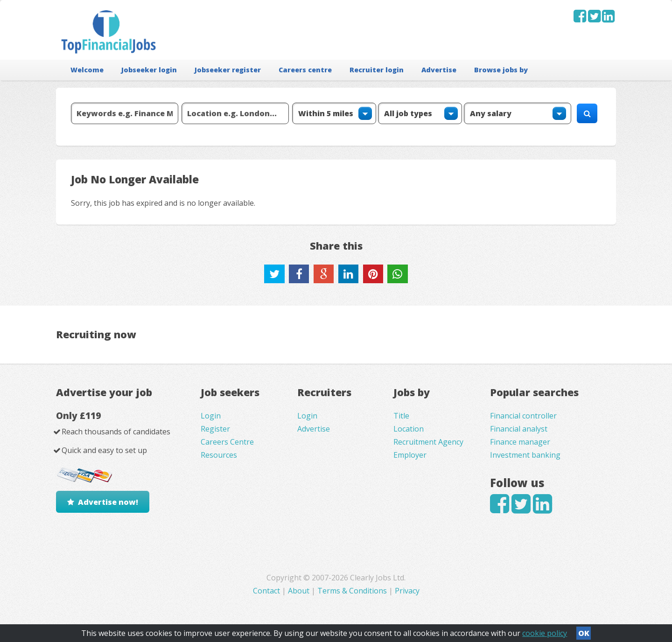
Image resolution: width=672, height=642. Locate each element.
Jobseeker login (149, 70)
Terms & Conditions (352, 591)
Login (211, 416)
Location (409, 429)
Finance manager (520, 442)
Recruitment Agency (428, 442)
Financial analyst (519, 429)
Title (401, 416)
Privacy (407, 591)
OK (584, 633)
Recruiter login (377, 70)
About (299, 591)
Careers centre (305, 70)
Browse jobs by (501, 70)
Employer (410, 455)
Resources (219, 455)
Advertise (439, 70)
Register (215, 429)
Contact (267, 591)
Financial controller (523, 416)
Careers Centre (227, 442)
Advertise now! (108, 502)
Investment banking (525, 455)
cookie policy (545, 633)
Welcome (87, 70)
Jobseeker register (228, 70)
